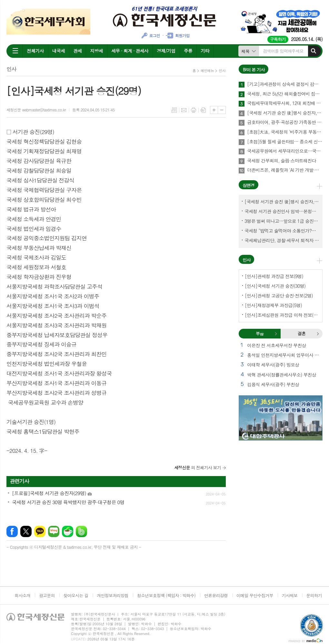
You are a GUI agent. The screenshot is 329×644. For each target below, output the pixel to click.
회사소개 (22, 595)
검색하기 (314, 51)
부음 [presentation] (260, 333)
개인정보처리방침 (113, 595)
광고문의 (47, 595)
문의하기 (314, 595)
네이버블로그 (54, 531)
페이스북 (12, 531)
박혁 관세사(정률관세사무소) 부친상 (282, 375)
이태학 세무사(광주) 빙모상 (273, 365)
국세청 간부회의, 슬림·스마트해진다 (281, 161)
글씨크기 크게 (214, 110)
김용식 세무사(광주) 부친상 (273, 384)
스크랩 (203, 110)
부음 (276, 334)
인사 (222, 71)
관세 (77, 51)
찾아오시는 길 (76, 595)
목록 (174, 110)
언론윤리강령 (216, 595)
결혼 (318, 334)
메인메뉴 (207, 71)
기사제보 (289, 595)
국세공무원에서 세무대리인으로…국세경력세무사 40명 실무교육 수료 (285, 151)
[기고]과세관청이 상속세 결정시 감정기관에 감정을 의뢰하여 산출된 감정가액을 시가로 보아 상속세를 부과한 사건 (285, 84)
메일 (184, 110)
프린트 (194, 110)
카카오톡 (40, 531)
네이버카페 (68, 531)
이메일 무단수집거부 (255, 595)
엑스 (26, 531)
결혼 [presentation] (302, 333)
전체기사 (35, 51)
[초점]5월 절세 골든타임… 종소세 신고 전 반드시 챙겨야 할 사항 (285, 142)
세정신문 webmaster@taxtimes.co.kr (36, 110)
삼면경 (249, 185)
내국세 (59, 51)
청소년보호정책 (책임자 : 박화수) (166, 595)
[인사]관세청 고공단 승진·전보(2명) (279, 296)
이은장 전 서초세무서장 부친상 (277, 345)
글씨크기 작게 (222, 110)
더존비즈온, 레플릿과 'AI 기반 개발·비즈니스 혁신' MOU (285, 170)
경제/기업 (166, 51)
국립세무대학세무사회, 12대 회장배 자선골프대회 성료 (285, 103)
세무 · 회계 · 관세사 (130, 51)
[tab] (260, 334)
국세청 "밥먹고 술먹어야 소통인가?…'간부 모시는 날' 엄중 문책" (282, 231)
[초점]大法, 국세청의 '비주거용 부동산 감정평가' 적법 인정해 (285, 132)
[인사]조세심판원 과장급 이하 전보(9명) (282, 315)
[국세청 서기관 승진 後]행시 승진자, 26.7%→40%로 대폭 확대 (285, 113)
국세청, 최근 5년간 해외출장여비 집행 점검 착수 (285, 94)
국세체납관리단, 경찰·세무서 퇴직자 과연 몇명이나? (282, 240)
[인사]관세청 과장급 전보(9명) (274, 276)
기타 (205, 51)
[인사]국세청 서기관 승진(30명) (275, 286)
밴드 (81, 531)
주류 (188, 51)
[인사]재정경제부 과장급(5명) (273, 305)
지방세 (96, 51)
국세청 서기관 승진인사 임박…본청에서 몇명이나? (282, 211)
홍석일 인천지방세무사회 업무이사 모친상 (285, 355)
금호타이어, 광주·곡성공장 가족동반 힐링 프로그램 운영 (285, 122)
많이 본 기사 (254, 70)
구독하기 (278, 39)
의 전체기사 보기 (198, 467)
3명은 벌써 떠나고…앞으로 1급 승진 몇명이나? (282, 221)
